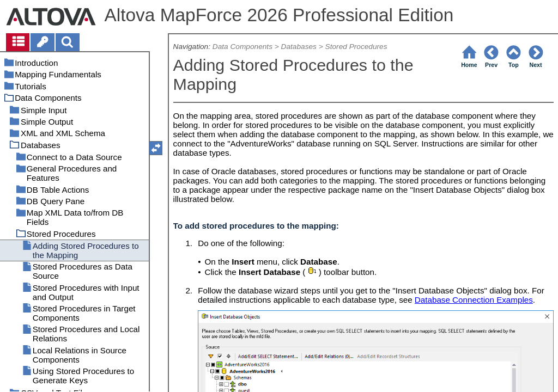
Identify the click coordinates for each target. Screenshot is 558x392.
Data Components (242, 47)
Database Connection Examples (474, 300)
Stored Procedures (356, 47)
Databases (299, 47)
